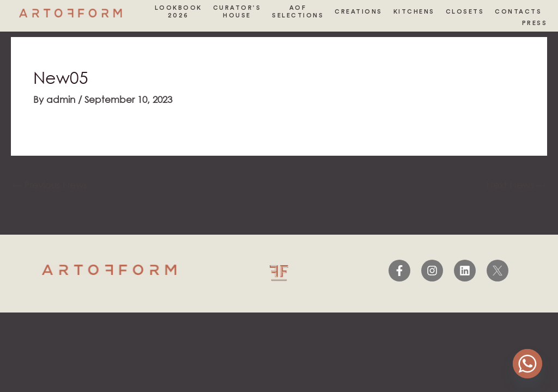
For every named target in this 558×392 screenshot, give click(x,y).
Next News (516, 185)
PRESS (535, 23)
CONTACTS (518, 12)
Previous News (50, 185)
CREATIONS (359, 12)
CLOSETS (465, 12)
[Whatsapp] (527, 364)
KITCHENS (414, 12)
